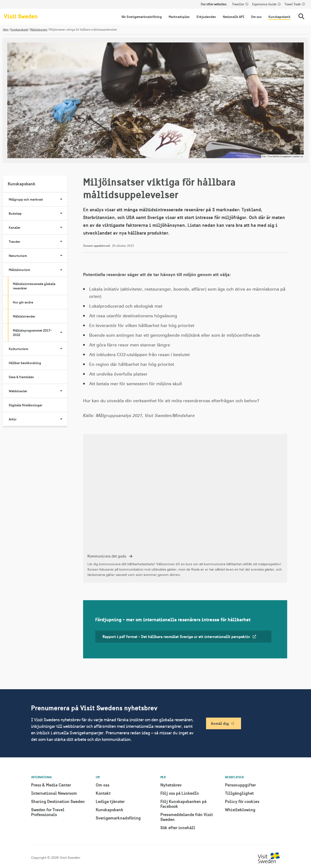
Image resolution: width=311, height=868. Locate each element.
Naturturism (38, 256)
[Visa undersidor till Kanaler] (61, 228)
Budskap (38, 213)
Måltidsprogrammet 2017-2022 (40, 333)
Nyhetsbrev (171, 785)
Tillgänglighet (239, 793)
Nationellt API (233, 17)
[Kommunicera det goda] (185, 508)
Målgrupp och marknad (38, 199)
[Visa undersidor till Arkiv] (61, 419)
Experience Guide (264, 4)
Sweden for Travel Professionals (48, 812)
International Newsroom (54, 793)
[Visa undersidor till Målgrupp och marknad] (61, 199)
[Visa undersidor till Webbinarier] (61, 391)
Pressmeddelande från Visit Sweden (187, 817)
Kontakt (103, 793)
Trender (38, 242)
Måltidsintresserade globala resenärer (34, 286)
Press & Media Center (51, 785)
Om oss (256, 17)
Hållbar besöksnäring (25, 363)
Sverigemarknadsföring (118, 818)
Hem (6, 30)
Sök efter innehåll (178, 828)
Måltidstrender (24, 316)
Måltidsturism (39, 30)
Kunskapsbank (279, 17)
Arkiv (38, 419)
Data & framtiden (21, 377)
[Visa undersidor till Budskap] (61, 213)
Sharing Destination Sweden (58, 801)
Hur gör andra (23, 302)
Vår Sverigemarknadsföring (142, 17)
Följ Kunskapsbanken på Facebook (183, 804)
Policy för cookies (242, 801)
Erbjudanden (206, 17)
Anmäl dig (220, 723)
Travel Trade (293, 4)
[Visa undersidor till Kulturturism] (61, 349)
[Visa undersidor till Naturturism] (61, 256)
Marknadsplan (179, 17)
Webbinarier (38, 391)
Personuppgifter (240, 785)
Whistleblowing (240, 810)
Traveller (238, 4)
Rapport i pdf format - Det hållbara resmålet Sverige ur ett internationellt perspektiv (180, 637)
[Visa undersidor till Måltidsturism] (61, 270)
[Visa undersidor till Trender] (61, 242)
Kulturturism (38, 349)
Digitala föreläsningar (26, 405)
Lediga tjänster (110, 801)
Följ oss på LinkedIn (180, 793)
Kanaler (38, 228)
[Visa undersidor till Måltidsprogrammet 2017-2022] (61, 333)
